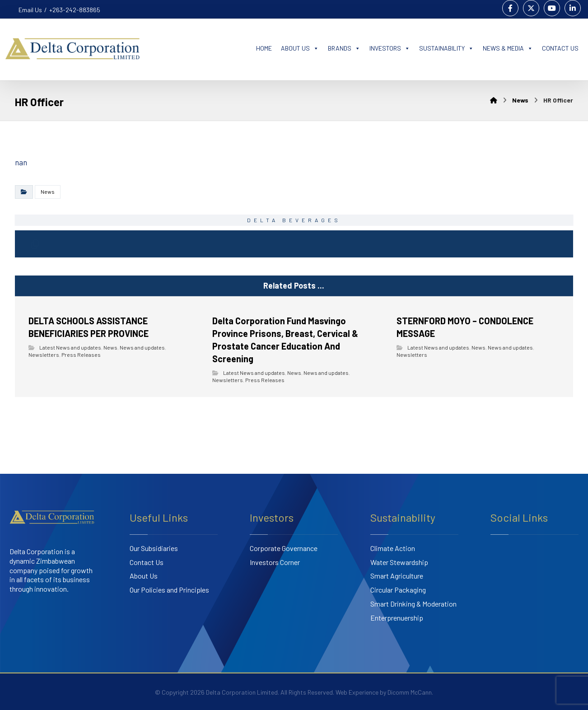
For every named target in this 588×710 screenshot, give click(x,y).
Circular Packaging (398, 590)
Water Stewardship (399, 562)
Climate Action (393, 548)
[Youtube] (552, 8)
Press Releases (81, 355)
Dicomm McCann (410, 692)
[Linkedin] (573, 8)
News (48, 192)
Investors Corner (275, 562)
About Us (144, 576)
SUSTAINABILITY (446, 48)
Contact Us (147, 562)
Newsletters (44, 355)
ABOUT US (300, 48)
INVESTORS (390, 48)
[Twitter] (531, 8)
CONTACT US (560, 48)
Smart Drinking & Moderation (413, 604)
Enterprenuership (397, 618)
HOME (264, 48)
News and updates (142, 347)
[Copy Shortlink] (35, 244)
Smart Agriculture (397, 576)
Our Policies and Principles (169, 590)
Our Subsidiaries (154, 548)
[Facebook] (510, 8)
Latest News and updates (70, 347)
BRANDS (344, 48)
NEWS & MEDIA (508, 48)
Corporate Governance (284, 548)
